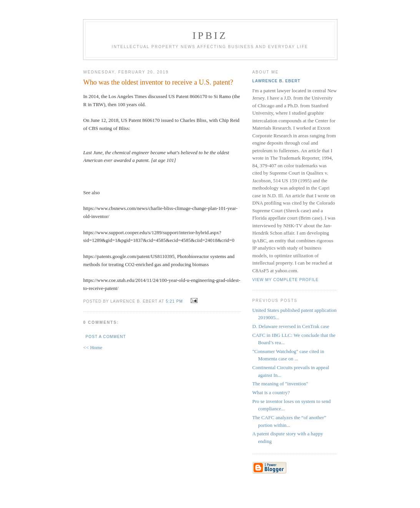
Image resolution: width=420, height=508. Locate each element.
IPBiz (210, 36)
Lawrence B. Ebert (276, 81)
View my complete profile (286, 280)
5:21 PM (174, 301)
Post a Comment (106, 337)
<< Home (93, 347)
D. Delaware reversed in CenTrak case (291, 326)
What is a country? (271, 392)
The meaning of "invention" (280, 384)
